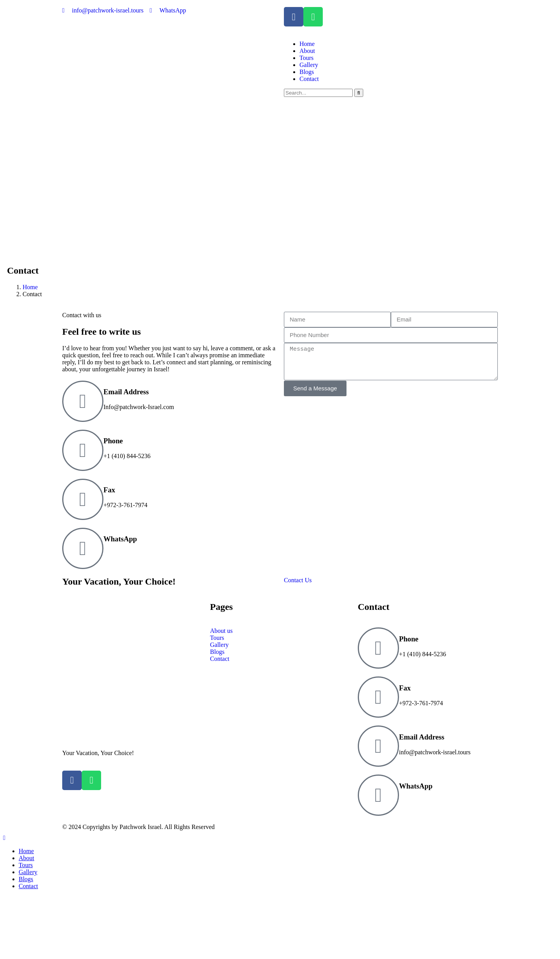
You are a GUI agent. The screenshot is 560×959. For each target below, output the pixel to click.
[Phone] (83, 450)
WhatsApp (120, 539)
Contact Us (298, 580)
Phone (113, 441)
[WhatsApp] (83, 548)
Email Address (126, 392)
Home (30, 287)
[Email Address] (83, 401)
